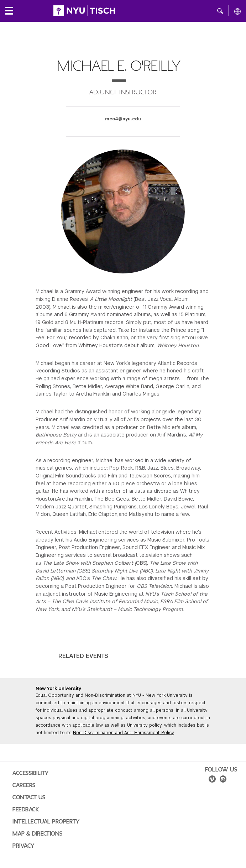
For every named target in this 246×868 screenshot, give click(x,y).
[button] (220, 11)
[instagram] (223, 780)
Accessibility (31, 773)
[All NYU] (237, 11)
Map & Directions (38, 834)
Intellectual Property (46, 822)
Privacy (23, 846)
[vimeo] (212, 780)
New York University (58, 689)
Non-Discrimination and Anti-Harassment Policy (123, 733)
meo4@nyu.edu (123, 119)
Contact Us (29, 798)
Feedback (26, 810)
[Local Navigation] (9, 11)
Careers (24, 785)
